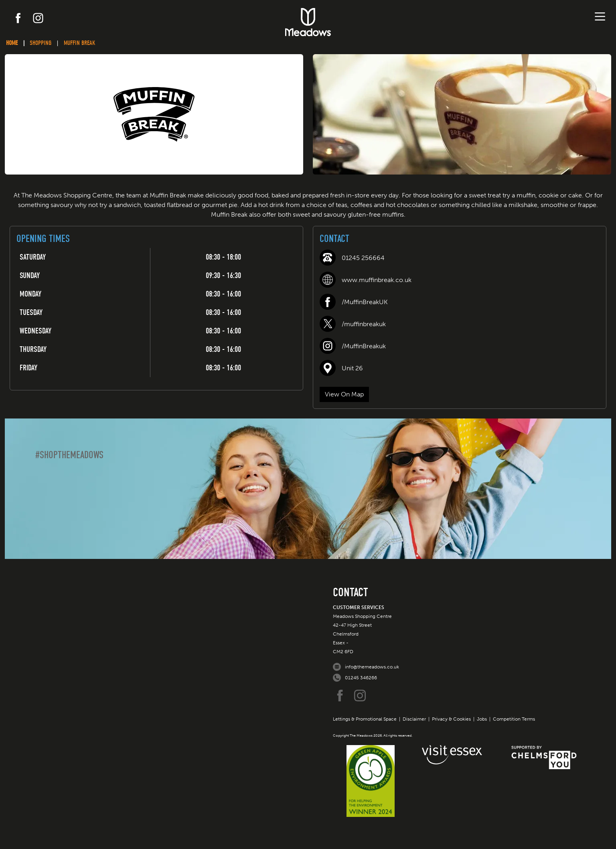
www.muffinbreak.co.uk (377, 280)
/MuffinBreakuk (364, 346)
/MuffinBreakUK (365, 302)
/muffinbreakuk (364, 324)
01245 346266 (361, 678)
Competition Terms (514, 719)
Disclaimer (414, 719)
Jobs (482, 719)
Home (12, 43)
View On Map (344, 394)
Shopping (41, 43)
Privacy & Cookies (451, 719)
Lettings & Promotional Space (365, 719)
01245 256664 (363, 258)
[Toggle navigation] (600, 16)
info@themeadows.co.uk (372, 667)
